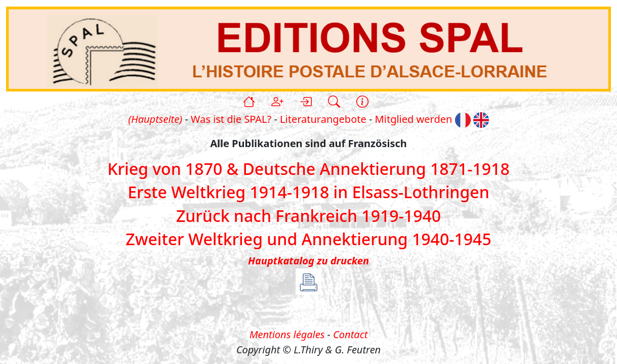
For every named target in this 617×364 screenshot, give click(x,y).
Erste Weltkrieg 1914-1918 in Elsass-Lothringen (308, 192)
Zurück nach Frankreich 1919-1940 (308, 216)
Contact (350, 334)
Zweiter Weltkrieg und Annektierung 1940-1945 (308, 239)
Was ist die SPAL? (231, 119)
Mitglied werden (414, 119)
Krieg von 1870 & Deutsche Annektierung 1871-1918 (308, 169)
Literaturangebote (323, 119)
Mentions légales (287, 334)
